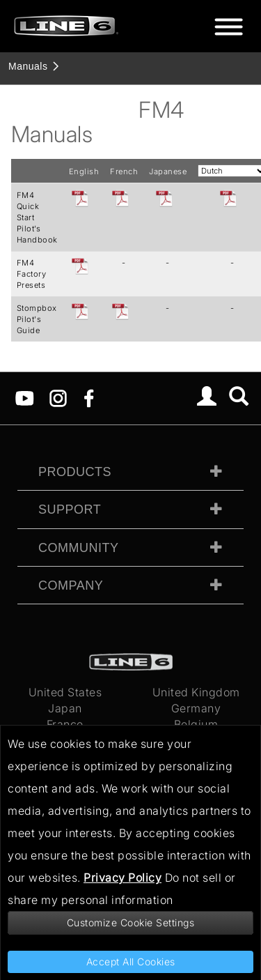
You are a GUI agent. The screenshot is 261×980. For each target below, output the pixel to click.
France (65, 724)
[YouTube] (25, 397)
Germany (196, 708)
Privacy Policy (122, 878)
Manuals (28, 66)
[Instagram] (58, 397)
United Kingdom (196, 692)
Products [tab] (75, 472)
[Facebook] (89, 397)
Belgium (196, 724)
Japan (65, 708)
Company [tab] (71, 585)
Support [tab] (70, 510)
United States (65, 692)
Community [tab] (79, 548)
